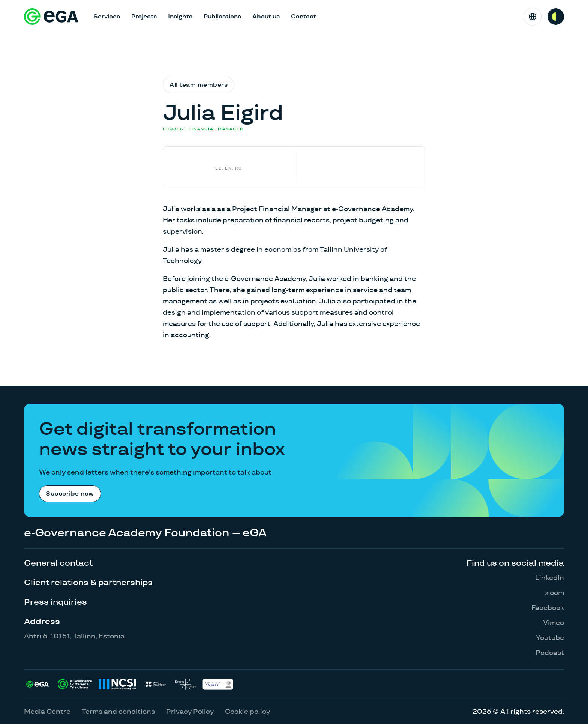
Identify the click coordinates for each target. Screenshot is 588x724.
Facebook (548, 608)
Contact (304, 16)
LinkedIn (550, 578)
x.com (554, 593)
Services (107, 16)
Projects (144, 16)
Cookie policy (247, 711)
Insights (180, 16)
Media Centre (47, 711)
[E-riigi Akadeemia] (51, 17)
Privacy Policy (190, 711)
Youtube (550, 638)
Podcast (550, 653)
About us (266, 16)
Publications (222, 16)
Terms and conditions (118, 711)
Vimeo (553, 623)
